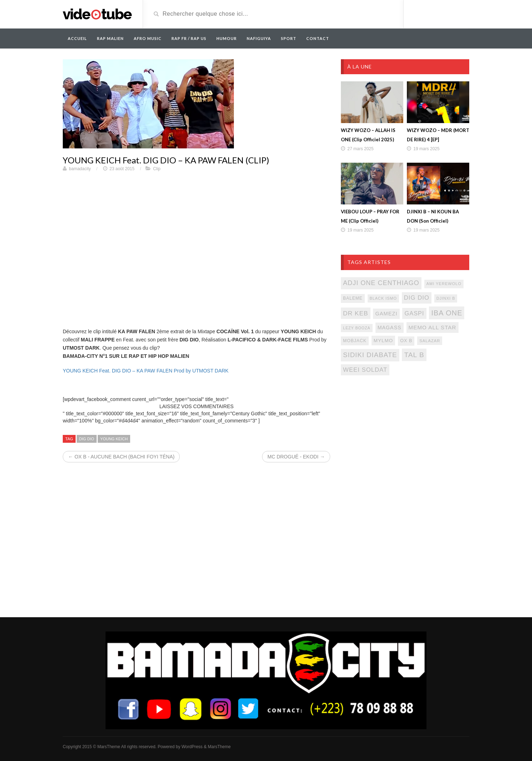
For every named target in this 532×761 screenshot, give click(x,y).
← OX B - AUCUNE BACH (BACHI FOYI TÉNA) (121, 457)
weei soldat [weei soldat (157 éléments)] (365, 370)
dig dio (87, 439)
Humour (227, 38)
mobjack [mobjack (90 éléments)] (355, 341)
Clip (157, 169)
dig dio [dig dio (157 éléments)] (417, 298)
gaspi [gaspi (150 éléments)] (414, 313)
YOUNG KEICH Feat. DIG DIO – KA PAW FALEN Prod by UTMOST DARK (146, 371)
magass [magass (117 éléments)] (390, 328)
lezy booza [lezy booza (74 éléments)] (357, 328)
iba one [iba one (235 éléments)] (447, 313)
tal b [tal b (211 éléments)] (414, 355)
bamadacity (80, 169)
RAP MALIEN (110, 38)
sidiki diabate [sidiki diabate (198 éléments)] (370, 355)
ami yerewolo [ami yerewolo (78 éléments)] (444, 284)
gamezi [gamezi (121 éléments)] (386, 314)
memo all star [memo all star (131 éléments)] (433, 327)
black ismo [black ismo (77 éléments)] (383, 298)
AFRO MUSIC (148, 38)
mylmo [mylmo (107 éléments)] (383, 341)
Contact (318, 38)
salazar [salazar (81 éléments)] (430, 341)
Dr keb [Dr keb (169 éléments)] (356, 313)
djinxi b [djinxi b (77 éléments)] (446, 298)
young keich (114, 439)
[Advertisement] (405, 439)
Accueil (77, 38)
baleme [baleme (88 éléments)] (353, 298)
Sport (289, 38)
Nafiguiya (259, 38)
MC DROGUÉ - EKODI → (296, 457)
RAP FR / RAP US (189, 38)
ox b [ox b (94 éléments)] (406, 341)
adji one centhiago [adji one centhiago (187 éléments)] (381, 283)
